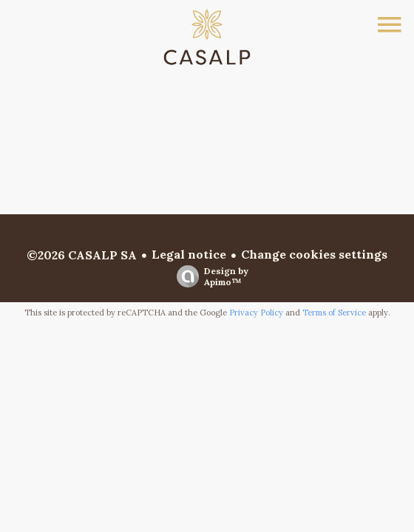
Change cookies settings (314, 254)
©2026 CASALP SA (82, 255)
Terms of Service (334, 313)
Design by (209, 276)
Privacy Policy (256, 313)
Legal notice (189, 254)
